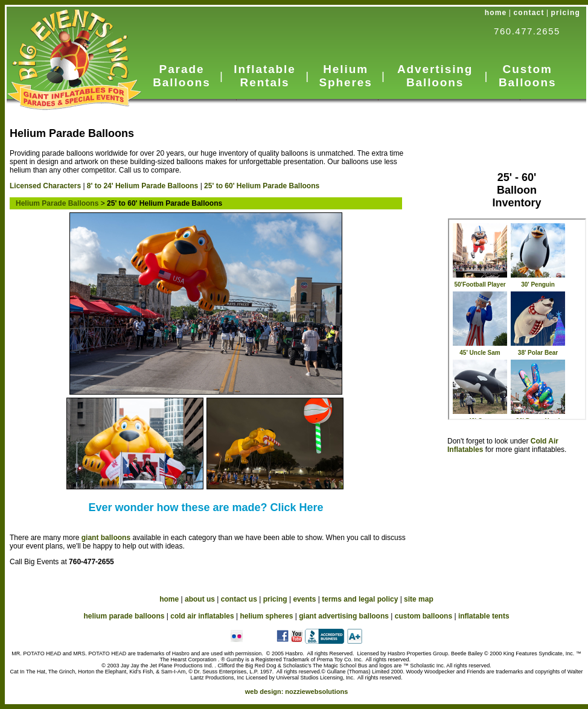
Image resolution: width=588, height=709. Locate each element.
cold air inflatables (202, 616)
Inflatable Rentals (264, 76)
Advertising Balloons (435, 76)
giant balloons (106, 538)
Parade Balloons (181, 76)
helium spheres (266, 616)
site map (419, 599)
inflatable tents (484, 616)
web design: (297, 692)
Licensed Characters (45, 186)
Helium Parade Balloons (54, 203)
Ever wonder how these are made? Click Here (206, 507)
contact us (239, 599)
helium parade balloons (124, 616)
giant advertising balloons (344, 616)
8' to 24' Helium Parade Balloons (142, 186)
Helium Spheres (345, 76)
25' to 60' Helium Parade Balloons (262, 186)
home (496, 13)
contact (529, 13)
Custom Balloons (527, 76)
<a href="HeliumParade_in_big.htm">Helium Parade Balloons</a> (517, 319)
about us (200, 599)
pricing (566, 13)
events (304, 599)
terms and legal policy (360, 599)
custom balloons (423, 616)
